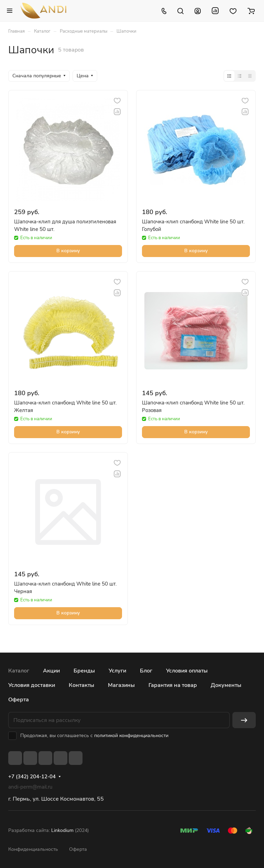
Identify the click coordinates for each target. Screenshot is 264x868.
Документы (226, 685)
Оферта (19, 700)
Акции (51, 671)
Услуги (117, 671)
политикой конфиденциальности (131, 736)
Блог (146, 671)
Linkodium (62, 830)
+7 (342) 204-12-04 (32, 777)
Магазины (121, 685)
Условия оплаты (187, 671)
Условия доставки (32, 685)
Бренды (84, 671)
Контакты (81, 685)
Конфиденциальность (33, 849)
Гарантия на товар (173, 685)
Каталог (19, 671)
